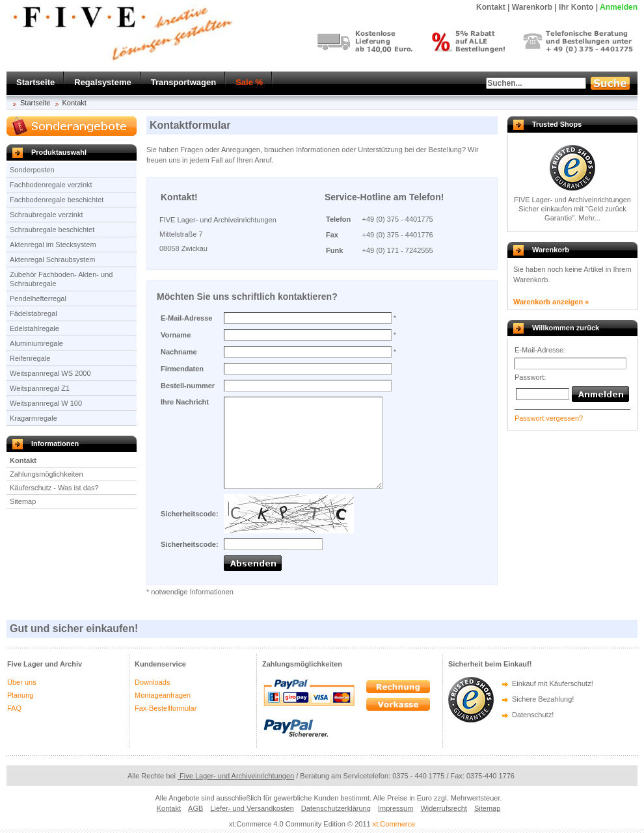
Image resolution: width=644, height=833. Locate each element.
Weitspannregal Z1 (40, 388)
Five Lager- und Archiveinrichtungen (236, 776)
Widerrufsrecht (444, 808)
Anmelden (619, 7)
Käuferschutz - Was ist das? (54, 488)
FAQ (14, 708)
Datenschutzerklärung (336, 808)
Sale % (249, 82)
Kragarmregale (34, 418)
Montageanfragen (163, 695)
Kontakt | (493, 7)
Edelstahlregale (34, 328)
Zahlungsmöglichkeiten (47, 474)
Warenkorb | (534, 7)
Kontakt (74, 103)
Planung (20, 695)
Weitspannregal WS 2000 (50, 373)
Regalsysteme (102, 82)
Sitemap (23, 501)
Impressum (396, 808)
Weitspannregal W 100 (46, 403)
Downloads (152, 682)
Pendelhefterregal (38, 298)
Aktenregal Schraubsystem (52, 259)
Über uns (22, 682)
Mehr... (589, 218)
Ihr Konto (576, 7)
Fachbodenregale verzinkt (51, 185)
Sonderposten (32, 170)
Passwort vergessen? (549, 418)
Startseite (35, 82)
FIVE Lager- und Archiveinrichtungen (572, 200)
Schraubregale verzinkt (47, 215)
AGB (195, 808)
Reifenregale (30, 358)
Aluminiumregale (36, 343)
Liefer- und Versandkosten (252, 808)
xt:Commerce (394, 824)
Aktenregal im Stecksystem (53, 245)
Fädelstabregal (34, 313)
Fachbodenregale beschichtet (57, 200)
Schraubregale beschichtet (52, 230)
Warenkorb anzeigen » (551, 302)
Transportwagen (183, 82)
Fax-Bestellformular (166, 708)
